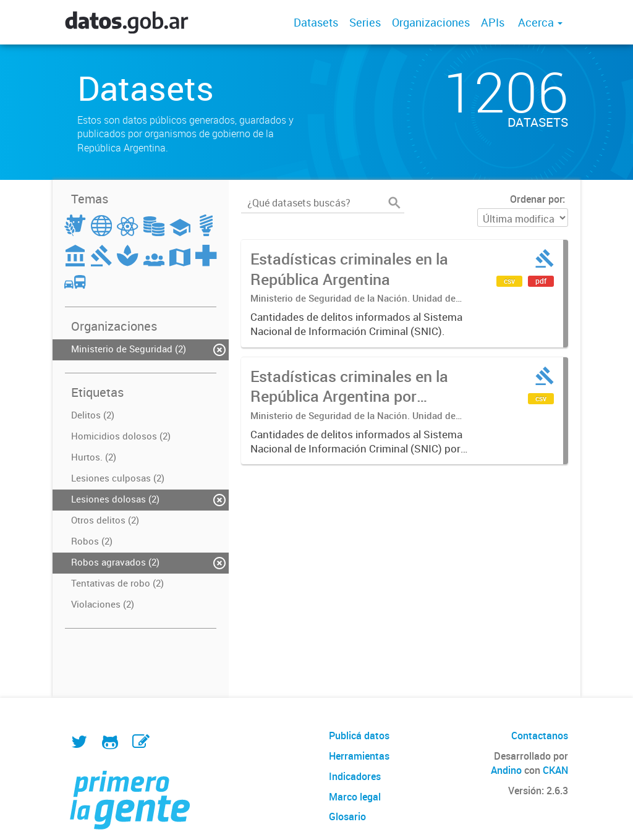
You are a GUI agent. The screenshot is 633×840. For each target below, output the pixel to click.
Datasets (316, 22)
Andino (506, 770)
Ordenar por (536, 199)
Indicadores (355, 776)
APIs (493, 22)
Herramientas (359, 756)
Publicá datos (359, 736)
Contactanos (540, 736)
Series (365, 22)
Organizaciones (431, 22)
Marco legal (355, 797)
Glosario (347, 817)
